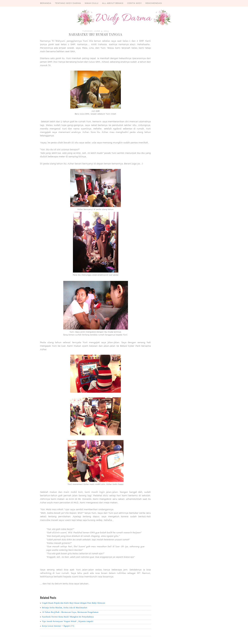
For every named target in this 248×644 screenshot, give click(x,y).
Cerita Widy (134, 3)
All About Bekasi (113, 3)
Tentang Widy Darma (68, 3)
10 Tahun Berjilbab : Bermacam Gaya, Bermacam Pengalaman (70, 612)
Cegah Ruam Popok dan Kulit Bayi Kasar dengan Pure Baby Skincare (74, 603)
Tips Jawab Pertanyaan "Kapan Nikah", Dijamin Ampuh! (68, 621)
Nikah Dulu (92, 3)
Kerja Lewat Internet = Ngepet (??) (58, 626)
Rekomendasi (154, 3)
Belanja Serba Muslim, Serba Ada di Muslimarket (65, 608)
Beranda (46, 3)
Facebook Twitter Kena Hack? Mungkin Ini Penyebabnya (68, 617)
